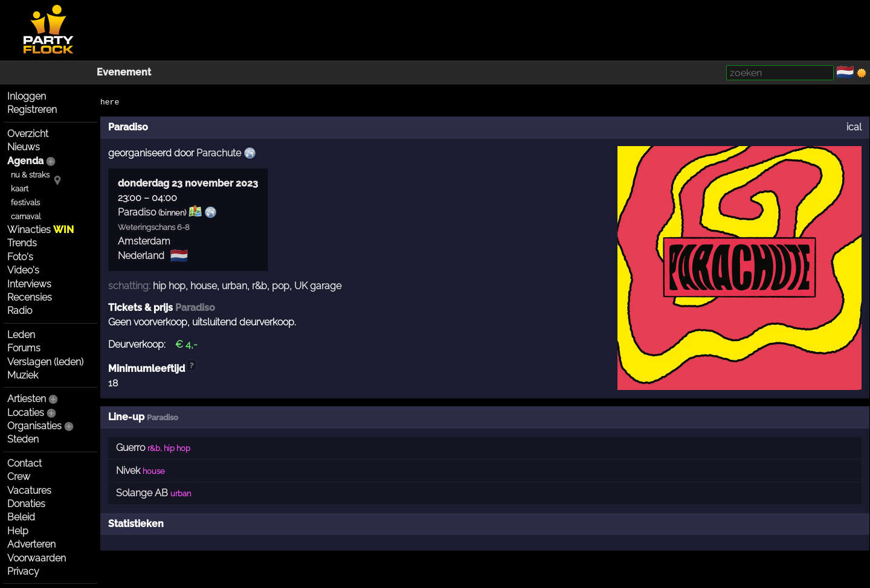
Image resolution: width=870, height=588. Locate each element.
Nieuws (24, 147)
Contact (24, 463)
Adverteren (31, 544)
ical (854, 127)
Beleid (21, 517)
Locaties (26, 413)
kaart (20, 189)
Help (18, 531)
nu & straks (30, 175)
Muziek (23, 375)
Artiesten (27, 399)
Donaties (26, 504)
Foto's (20, 257)
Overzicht (28, 134)
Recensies (30, 297)
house (204, 286)
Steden (23, 439)
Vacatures (29, 491)
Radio (20, 311)
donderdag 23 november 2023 (188, 183)
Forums (24, 348)
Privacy (23, 571)
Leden (21, 335)
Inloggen (27, 96)
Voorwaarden (37, 558)
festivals (25, 203)
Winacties (40, 230)
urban (234, 286)
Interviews (29, 284)
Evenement (124, 72)
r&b (259, 286)
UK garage (318, 286)
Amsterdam (144, 241)
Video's (23, 270)
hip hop (169, 286)
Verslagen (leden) (45, 362)
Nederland (141, 256)
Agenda (25, 161)
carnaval (26, 216)
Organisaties (34, 426)
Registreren (32, 110)
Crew (19, 477)
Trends (22, 243)
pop (281, 286)
